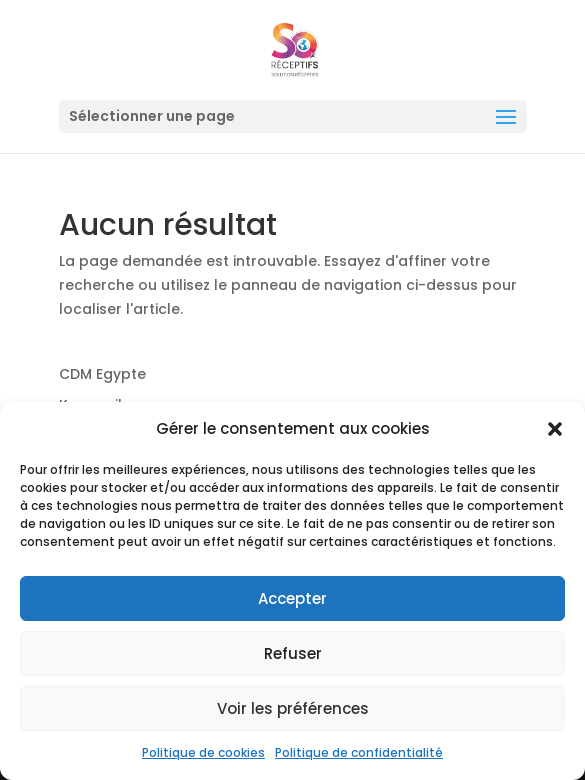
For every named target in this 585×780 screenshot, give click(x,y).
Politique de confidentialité (359, 752)
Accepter (292, 598)
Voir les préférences (293, 708)
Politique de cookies (203, 752)
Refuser (293, 653)
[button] (555, 429)
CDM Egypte (102, 374)
